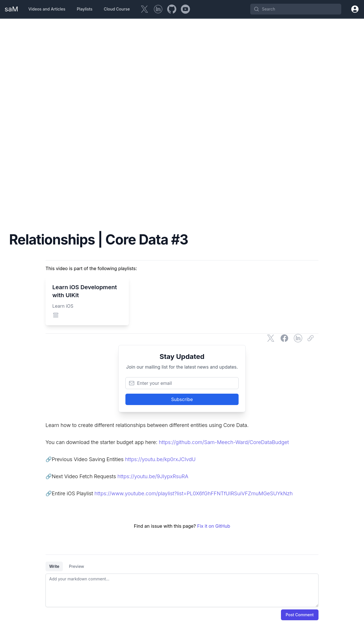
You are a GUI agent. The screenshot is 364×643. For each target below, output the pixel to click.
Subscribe (182, 399)
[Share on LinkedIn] (298, 338)
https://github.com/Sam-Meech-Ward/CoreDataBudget (224, 442)
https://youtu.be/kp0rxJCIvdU (160, 459)
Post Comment (300, 615)
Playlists (85, 9)
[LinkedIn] (158, 9)
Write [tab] (54, 566)
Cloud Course (117, 9)
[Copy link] (312, 338)
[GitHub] (172, 9)
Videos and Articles (47, 9)
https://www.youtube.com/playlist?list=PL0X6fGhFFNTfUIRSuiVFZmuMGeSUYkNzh (194, 493)
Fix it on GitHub (214, 526)
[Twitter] (144, 9)
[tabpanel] (182, 590)
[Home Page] (11, 9)
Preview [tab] (76, 566)
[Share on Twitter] (271, 338)
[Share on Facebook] (284, 338)
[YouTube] (185, 9)
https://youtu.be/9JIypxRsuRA (153, 476)
